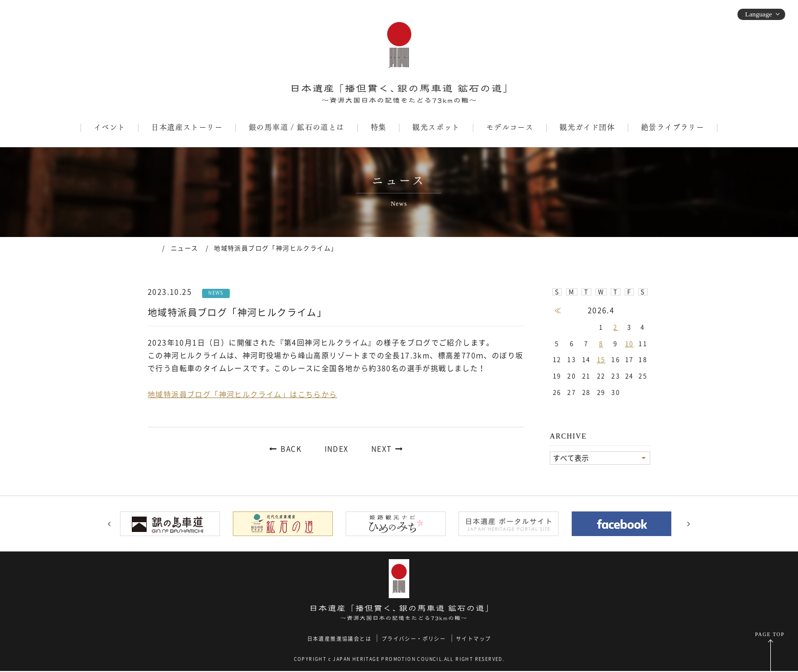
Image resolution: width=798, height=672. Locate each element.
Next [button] (689, 524)
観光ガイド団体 (587, 127)
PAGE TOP (770, 635)
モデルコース (510, 127)
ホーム (151, 248)
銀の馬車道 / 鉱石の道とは (297, 127)
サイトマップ (473, 639)
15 (601, 360)
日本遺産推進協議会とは (339, 639)
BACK (291, 449)
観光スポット (436, 127)
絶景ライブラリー (673, 127)
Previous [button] (109, 524)
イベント (110, 127)
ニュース (185, 248)
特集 (379, 127)
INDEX (337, 449)
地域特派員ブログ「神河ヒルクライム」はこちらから (243, 394)
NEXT (382, 449)
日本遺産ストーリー (187, 127)
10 (630, 344)
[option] (173, 524)
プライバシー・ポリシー (414, 639)
